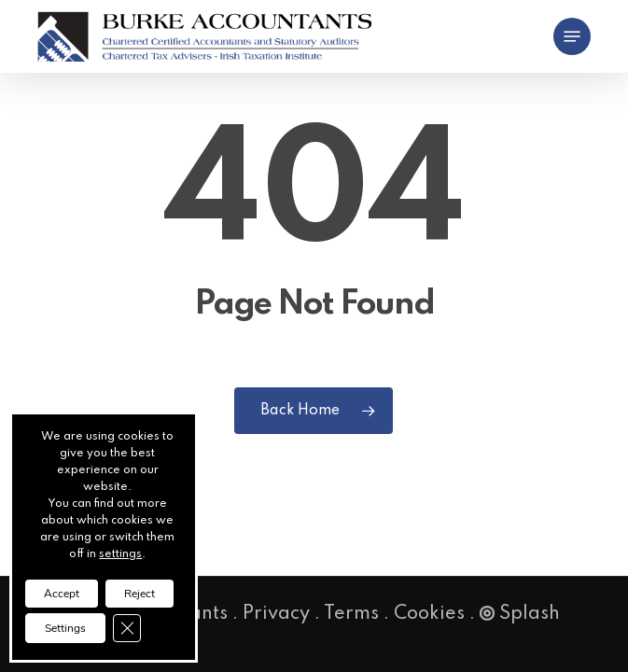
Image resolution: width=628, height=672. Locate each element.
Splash (520, 614)
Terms (351, 614)
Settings (65, 628)
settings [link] (120, 554)
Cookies (429, 614)
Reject (140, 594)
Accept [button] (62, 594)
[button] (572, 36)
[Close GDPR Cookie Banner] (127, 628)
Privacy (276, 614)
